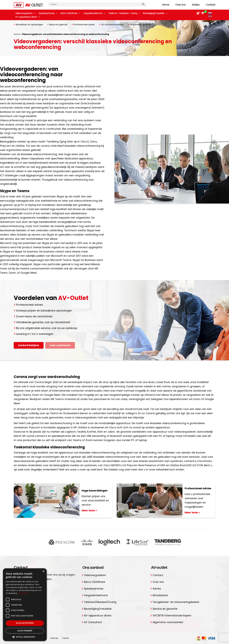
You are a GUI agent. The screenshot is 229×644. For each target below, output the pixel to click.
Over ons (180, 5)
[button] (25, 637)
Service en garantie (165, 609)
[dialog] (25, 605)
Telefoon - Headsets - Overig (124, 13)
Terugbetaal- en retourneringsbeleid (176, 602)
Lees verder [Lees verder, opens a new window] (23, 593)
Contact (211, 5)
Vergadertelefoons (96, 595)
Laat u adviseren (60, 345)
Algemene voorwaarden (168, 622)
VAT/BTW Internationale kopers (172, 616)
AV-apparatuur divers (28, 17)
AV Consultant (93, 622)
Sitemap (54, 638)
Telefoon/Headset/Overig (100, 602)
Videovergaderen (25, 13)
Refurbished (160, 595)
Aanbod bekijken (29, 345)
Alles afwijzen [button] (25, 631)
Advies (196, 5)
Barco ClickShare (70, 13)
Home (166, 5)
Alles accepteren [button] (25, 623)
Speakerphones (48, 13)
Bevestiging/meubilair (155, 13)
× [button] (43, 571)
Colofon (66, 638)
